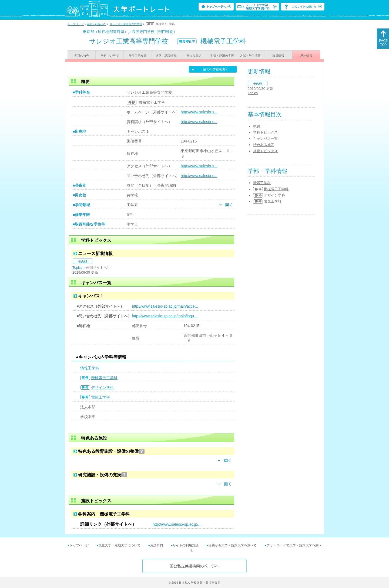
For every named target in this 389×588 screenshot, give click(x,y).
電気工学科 (100, 397)
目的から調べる (96, 24)
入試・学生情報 (250, 56)
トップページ (76, 24)
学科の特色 (82, 56)
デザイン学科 (102, 388)
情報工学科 (90, 368)
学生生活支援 (138, 56)
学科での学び (110, 56)
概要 (257, 126)
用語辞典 (157, 545)
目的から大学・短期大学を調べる (233, 545)
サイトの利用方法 (186, 545)
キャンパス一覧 (265, 139)
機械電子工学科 (104, 378)
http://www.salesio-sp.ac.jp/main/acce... (165, 306)
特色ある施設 (264, 145)
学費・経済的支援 (222, 56)
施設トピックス (265, 151)
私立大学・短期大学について (119, 545)
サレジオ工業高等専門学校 (126, 24)
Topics (77, 268)
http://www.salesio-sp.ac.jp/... (177, 524)
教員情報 (278, 56)
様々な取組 (194, 56)
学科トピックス (265, 132)
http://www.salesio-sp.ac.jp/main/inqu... (164, 316)
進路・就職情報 (166, 56)
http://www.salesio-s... (199, 112)
